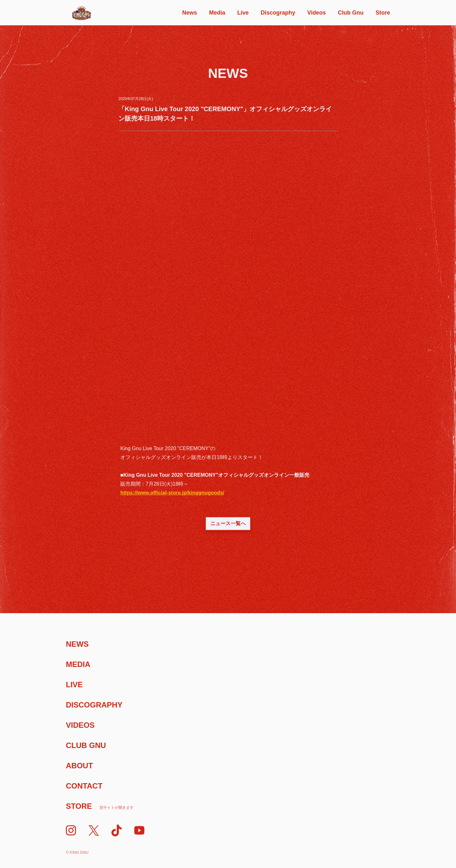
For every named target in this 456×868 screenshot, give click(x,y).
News (190, 13)
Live (243, 13)
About (79, 766)
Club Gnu (351, 13)
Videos (317, 13)
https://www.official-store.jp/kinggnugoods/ (172, 493)
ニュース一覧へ (228, 523)
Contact (84, 786)
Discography (278, 13)
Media (217, 13)
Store (383, 13)
